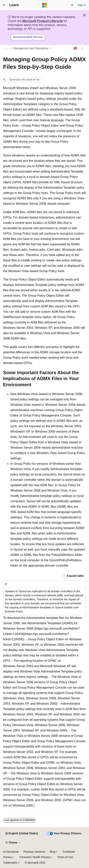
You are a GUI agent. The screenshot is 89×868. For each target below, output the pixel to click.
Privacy (7, 857)
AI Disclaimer (11, 852)
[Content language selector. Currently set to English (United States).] (22, 834)
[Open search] (72, 5)
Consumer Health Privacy (35, 857)
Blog (52, 852)
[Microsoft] (45, 5)
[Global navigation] (4, 5)
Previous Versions (34, 852)
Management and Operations (31, 48)
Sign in (82, 5)
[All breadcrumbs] (6, 48)
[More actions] (83, 48)
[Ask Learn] (75, 48)
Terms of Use (65, 857)
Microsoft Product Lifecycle (42, 21)
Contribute (69, 852)
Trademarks (10, 863)
